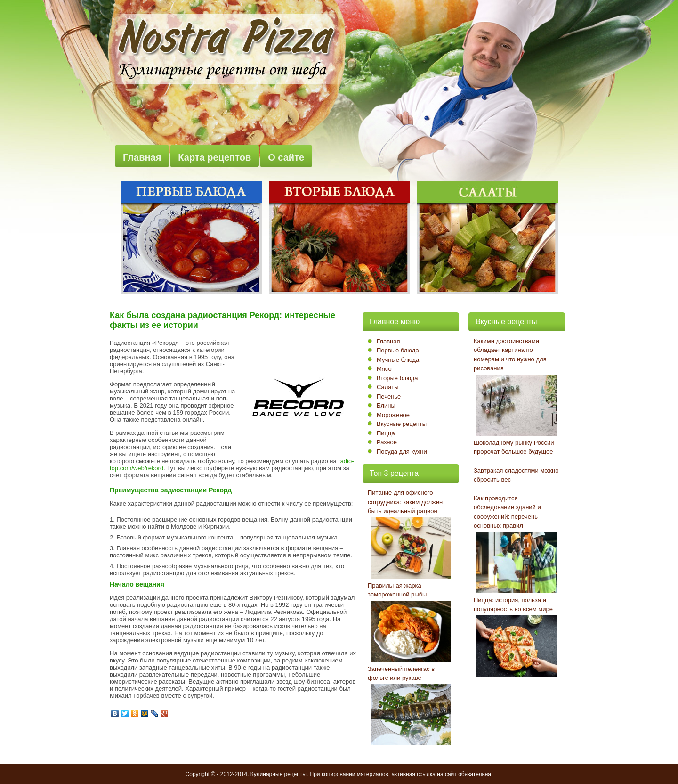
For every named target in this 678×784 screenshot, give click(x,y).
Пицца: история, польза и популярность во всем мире (513, 605)
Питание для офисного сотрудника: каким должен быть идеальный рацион (405, 502)
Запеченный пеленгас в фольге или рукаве (401, 674)
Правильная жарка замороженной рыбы (397, 590)
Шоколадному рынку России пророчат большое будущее (514, 447)
